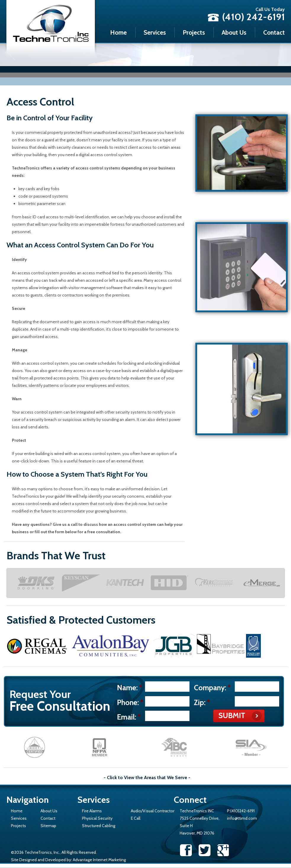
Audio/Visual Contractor (153, 811)
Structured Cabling (99, 826)
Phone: (130, 702)
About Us (234, 32)
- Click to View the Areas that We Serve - (147, 778)
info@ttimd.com (242, 818)
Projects (194, 32)
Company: (212, 688)
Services (155, 32)
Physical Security (97, 818)
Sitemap (48, 826)
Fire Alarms (92, 811)
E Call (136, 818)
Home (118, 32)
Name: (130, 688)
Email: (129, 717)
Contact (274, 32)
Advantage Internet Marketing (99, 860)
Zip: (202, 702)
